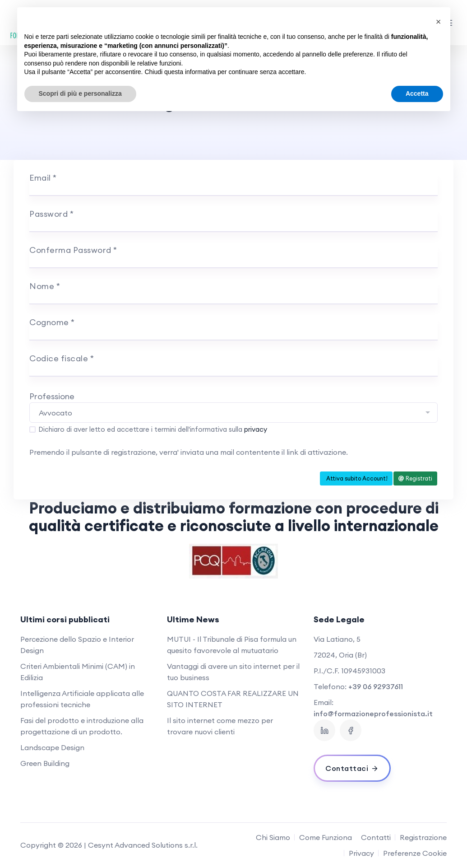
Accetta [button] (417, 93)
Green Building (45, 763)
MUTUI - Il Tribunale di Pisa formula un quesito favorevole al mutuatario (232, 645)
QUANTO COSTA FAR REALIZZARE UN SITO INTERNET (233, 699)
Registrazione (423, 837)
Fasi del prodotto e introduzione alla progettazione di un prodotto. (82, 726)
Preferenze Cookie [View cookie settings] (415, 853)
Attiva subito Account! (356, 478)
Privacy (361, 853)
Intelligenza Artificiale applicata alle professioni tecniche (82, 699)
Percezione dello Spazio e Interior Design (77, 645)
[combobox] (233, 413)
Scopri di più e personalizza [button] (80, 93)
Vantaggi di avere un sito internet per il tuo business (233, 672)
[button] (439, 22)
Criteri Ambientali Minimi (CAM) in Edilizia (78, 672)
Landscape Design (52, 747)
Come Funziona (326, 837)
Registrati (415, 478)
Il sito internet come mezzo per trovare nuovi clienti (220, 726)
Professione (52, 396)
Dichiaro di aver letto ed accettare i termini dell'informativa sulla (153, 429)
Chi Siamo (273, 837)
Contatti (376, 837)
